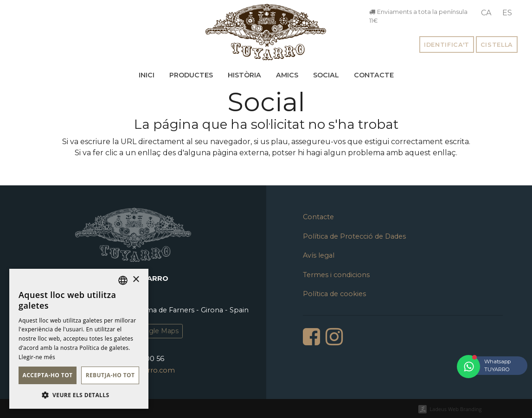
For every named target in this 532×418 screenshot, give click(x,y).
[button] (79, 395)
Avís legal (319, 255)
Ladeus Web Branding (455, 409)
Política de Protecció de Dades (354, 236)
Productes (191, 75)
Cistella (497, 45)
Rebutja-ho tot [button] (110, 375)
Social (326, 75)
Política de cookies (334, 294)
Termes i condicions (336, 275)
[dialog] (79, 339)
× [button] (136, 280)
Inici (147, 75)
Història (244, 75)
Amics (287, 75)
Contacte (374, 75)
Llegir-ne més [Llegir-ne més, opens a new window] (37, 357)
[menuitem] (486, 13)
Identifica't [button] (447, 45)
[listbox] (123, 280)
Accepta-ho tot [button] (48, 375)
